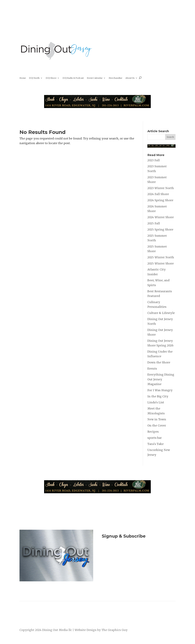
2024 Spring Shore (160, 200)
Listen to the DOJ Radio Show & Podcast (138, 564)
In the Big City (158, 396)
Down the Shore (159, 362)
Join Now (139, 552)
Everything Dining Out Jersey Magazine (161, 379)
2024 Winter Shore (161, 217)
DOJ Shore (51, 78)
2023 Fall (154, 160)
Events (152, 369)
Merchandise (115, 78)
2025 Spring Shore (160, 229)
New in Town (157, 419)
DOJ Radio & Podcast (73, 78)
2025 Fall (154, 223)
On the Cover (157, 425)
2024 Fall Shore (158, 194)
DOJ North (34, 78)
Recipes (153, 432)
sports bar (155, 438)
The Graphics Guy (115, 630)
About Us (130, 78)
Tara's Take (156, 444)
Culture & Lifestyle (161, 313)
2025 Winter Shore (161, 263)
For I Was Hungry (160, 390)
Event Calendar (95, 78)
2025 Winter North (161, 257)
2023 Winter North (161, 188)
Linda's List (156, 402)
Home (23, 78)
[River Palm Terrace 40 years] (97, 107)
